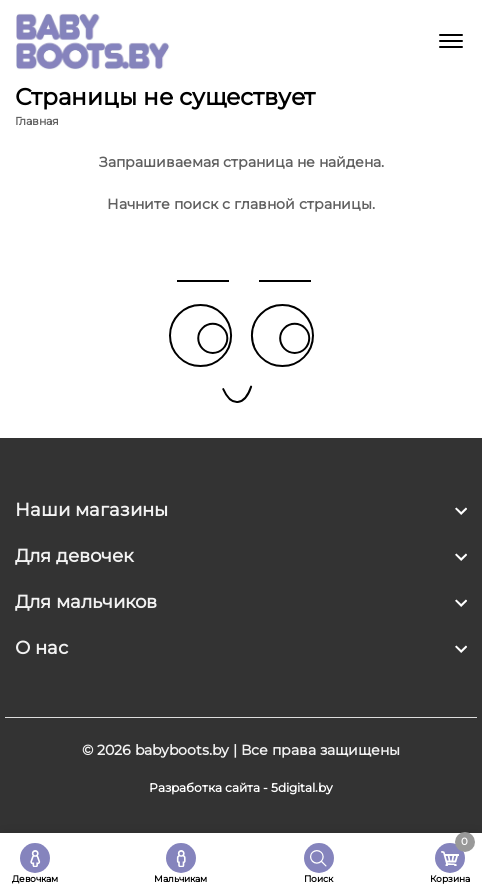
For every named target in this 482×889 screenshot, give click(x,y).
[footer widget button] (241, 510)
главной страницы (303, 204)
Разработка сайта (204, 787)
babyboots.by (182, 750)
